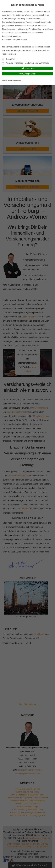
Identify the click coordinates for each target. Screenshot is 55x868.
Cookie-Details (7, 81)
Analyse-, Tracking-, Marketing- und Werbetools (26, 63)
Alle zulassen (27, 68)
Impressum (17, 81)
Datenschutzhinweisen (12, 36)
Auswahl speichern (28, 74)
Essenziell (9, 59)
